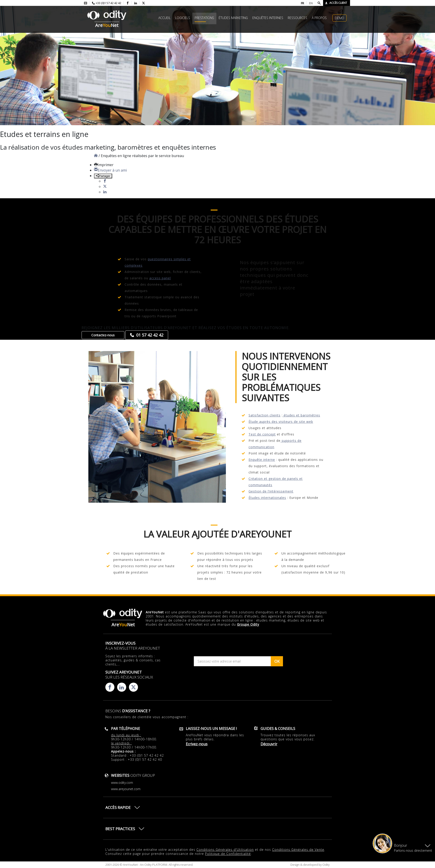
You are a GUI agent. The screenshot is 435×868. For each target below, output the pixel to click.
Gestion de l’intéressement (271, 491)
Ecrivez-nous (197, 744)
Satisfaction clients (265, 415)
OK (277, 661)
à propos (319, 18)
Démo (340, 18)
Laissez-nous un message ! (211, 729)
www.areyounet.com (126, 789)
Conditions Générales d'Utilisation (225, 850)
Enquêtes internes (268, 18)
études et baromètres (301, 415)
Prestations (204, 18)
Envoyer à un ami (110, 170)
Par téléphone (126, 729)
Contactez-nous (103, 335)
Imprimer (104, 165)
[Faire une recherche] (319, 3)
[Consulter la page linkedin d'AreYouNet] (136, 3)
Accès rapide (118, 807)
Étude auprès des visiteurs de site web (281, 422)
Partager (103, 176)
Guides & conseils (278, 729)
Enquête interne (262, 460)
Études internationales (267, 498)
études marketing (233, 18)
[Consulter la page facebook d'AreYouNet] (128, 3)
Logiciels (183, 18)
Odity (326, 865)
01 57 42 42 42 (150, 335)
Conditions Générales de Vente (298, 850)
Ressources (297, 18)
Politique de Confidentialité (228, 854)
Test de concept (262, 434)
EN (311, 3)
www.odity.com (122, 783)
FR (302, 3)
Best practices (120, 829)
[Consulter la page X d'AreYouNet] (144, 3)
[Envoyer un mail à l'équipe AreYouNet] (86, 3)
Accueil (164, 18)
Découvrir (269, 744)
